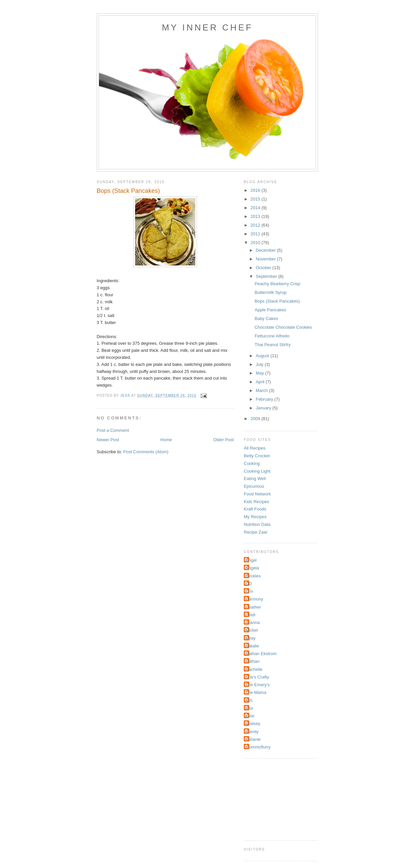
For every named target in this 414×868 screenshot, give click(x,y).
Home (166, 440)
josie (250, 716)
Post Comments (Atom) (146, 452)
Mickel (252, 630)
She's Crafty (257, 677)
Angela (252, 568)
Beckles (253, 576)
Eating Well (255, 479)
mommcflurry (258, 747)
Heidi (250, 615)
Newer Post (108, 440)
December (267, 250)
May (261, 373)
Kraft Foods (255, 509)
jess (249, 708)
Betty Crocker (257, 456)
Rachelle (254, 669)
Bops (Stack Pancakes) (277, 301)
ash (249, 700)
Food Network (257, 494)
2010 (256, 243)
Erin (249, 591)
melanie (253, 739)
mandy (252, 732)
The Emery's (258, 685)
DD (249, 584)
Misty (250, 638)
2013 (256, 216)
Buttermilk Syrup (270, 292)
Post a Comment (113, 430)
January (264, 408)
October (264, 268)
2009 (256, 419)
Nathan (252, 661)
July (260, 364)
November (267, 259)
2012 (256, 225)
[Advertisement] (277, 798)
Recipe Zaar (256, 532)
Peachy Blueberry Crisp (277, 284)
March (263, 390)
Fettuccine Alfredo (272, 336)
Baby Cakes (266, 319)
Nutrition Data (257, 524)
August (263, 356)
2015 (256, 199)
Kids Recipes (256, 502)
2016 (256, 190)
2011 (256, 234)
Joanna (253, 622)
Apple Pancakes (270, 310)
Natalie (252, 646)
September (267, 276)
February (265, 399)
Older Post (224, 440)
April (261, 382)
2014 (256, 208)
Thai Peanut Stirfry (273, 345)
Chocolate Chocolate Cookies (283, 327)
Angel (251, 560)
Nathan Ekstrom (261, 654)
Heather (253, 607)
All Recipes (255, 448)
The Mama (256, 692)
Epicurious (254, 486)
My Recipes (255, 517)
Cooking (252, 463)
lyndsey (253, 724)
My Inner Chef (207, 27)
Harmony (254, 599)
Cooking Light (257, 471)
